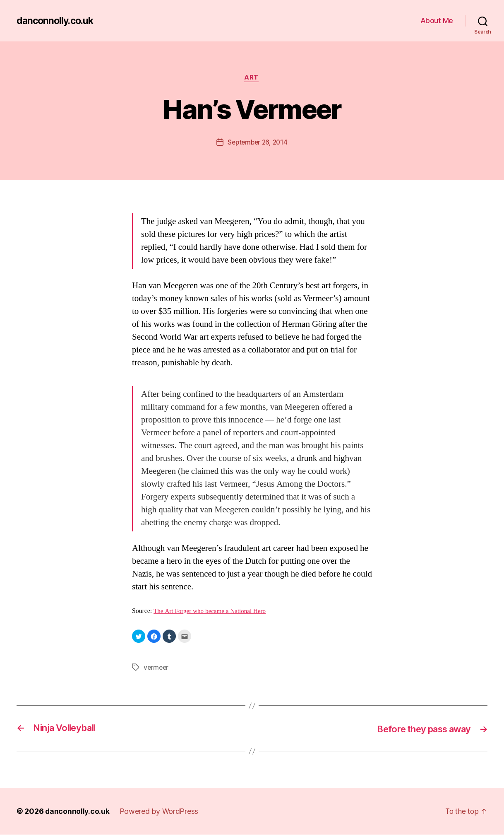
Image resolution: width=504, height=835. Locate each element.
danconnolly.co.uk (57, 21)
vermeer (157, 668)
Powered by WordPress (160, 812)
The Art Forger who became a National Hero (212, 612)
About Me (437, 21)
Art (252, 78)
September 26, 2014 (257, 143)
